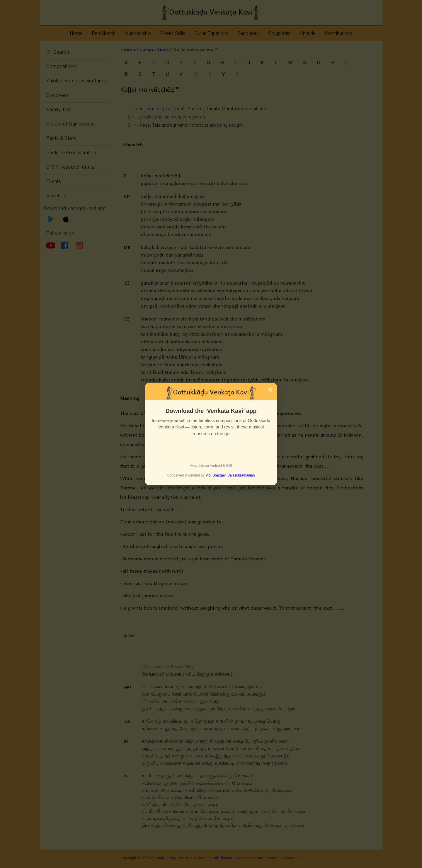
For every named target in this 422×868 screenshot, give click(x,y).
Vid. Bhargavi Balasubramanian (230, 475)
